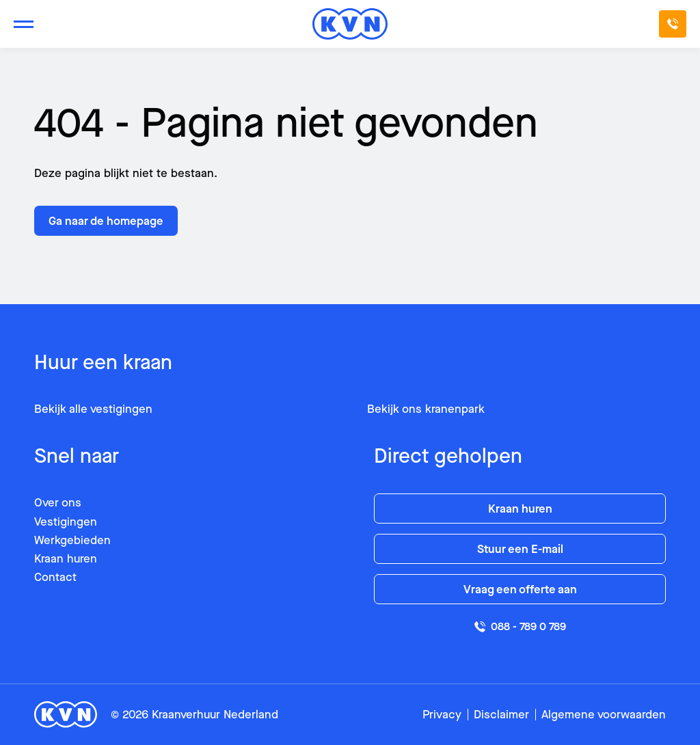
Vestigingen (66, 522)
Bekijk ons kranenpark (426, 409)
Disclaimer (501, 715)
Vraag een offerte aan (520, 590)
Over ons (58, 503)
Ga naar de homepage (106, 221)
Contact (55, 577)
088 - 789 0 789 (520, 626)
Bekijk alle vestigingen (93, 409)
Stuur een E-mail (520, 549)
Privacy (442, 715)
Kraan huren (66, 559)
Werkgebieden (72, 540)
